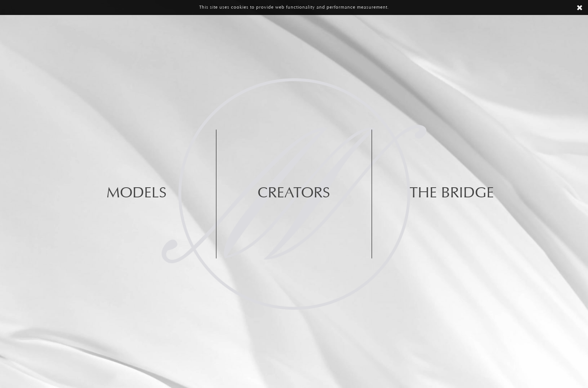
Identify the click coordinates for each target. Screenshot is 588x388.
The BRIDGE (452, 194)
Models (136, 194)
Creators (294, 194)
